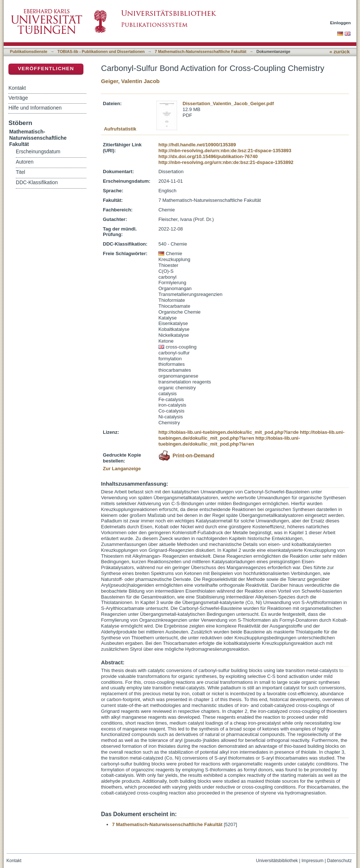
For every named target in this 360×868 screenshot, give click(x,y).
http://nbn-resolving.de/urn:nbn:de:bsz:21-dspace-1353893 (225, 151)
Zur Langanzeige (122, 469)
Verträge (18, 98)
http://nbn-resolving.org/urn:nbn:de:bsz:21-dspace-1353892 (226, 162)
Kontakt (17, 88)
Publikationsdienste (29, 51)
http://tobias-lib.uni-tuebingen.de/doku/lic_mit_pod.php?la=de (228, 432)
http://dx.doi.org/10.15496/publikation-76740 (208, 156)
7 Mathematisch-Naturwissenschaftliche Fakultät (200, 51)
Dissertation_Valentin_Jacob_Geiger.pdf (228, 103)
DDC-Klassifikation (37, 183)
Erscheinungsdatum (38, 152)
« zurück (340, 52)
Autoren (25, 162)
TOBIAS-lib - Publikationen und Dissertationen (101, 51)
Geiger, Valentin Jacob (130, 81)
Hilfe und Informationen (35, 108)
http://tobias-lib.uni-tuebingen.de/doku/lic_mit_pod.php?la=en (251, 435)
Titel (20, 172)
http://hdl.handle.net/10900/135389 (197, 145)
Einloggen (341, 23)
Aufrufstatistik (120, 129)
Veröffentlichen (46, 69)
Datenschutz (339, 861)
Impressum (313, 861)
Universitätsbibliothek (277, 861)
